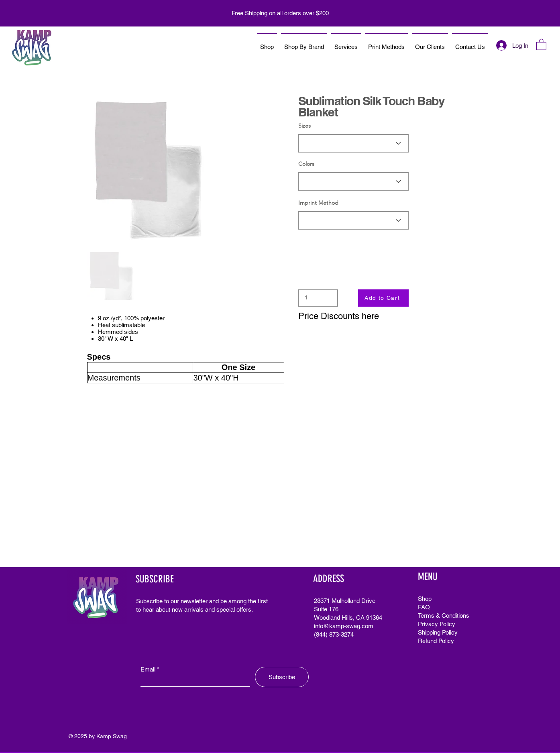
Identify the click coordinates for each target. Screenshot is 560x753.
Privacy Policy (437, 624)
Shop (425, 599)
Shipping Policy (438, 632)
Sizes (304, 126)
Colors (306, 164)
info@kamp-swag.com (344, 626)
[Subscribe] (282, 677)
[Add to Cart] (383, 298)
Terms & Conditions (444, 616)
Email (148, 669)
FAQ (424, 607)
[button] (541, 44)
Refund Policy (436, 641)
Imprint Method (318, 203)
